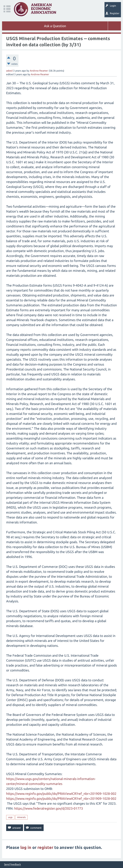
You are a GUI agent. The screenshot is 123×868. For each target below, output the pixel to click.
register (45, 847)
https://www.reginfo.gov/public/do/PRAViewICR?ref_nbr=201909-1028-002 (61, 794)
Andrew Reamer (39, 71)
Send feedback (12, 865)
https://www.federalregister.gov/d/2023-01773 (49, 808)
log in (26, 847)
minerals (21, 817)
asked (9, 71)
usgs (10, 817)
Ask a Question (55, 26)
